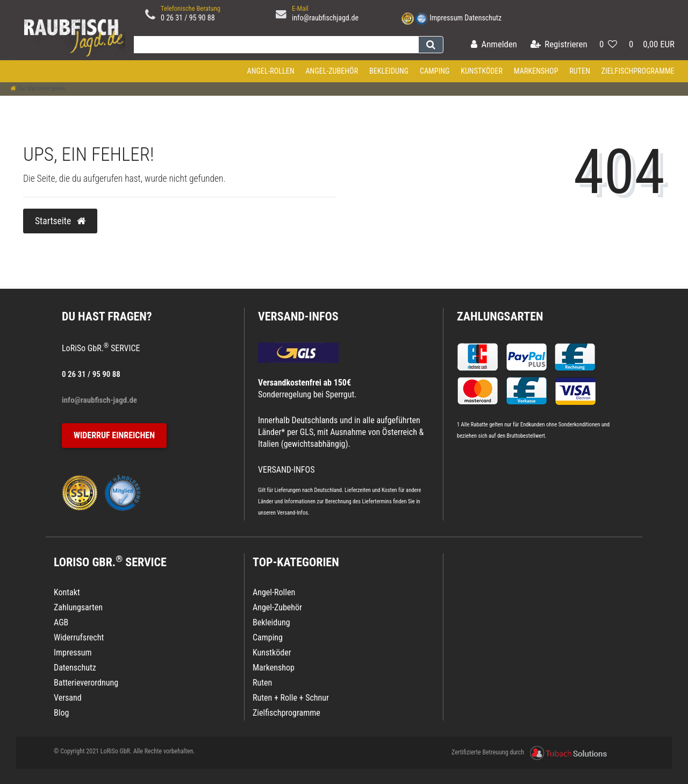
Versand (68, 698)
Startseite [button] (60, 221)
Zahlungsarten (500, 316)
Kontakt (67, 592)
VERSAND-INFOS (298, 316)
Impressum (446, 18)
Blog (61, 713)
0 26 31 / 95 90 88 (188, 18)
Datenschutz (483, 18)
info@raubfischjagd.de (325, 18)
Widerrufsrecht (79, 637)
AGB (61, 622)
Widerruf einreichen (114, 435)
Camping (435, 71)
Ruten (580, 71)
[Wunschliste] (608, 45)
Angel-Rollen (271, 71)
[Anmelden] (494, 45)
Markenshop (536, 71)
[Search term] (274, 45)
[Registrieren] (559, 45)
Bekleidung (389, 71)
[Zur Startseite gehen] (38, 88)
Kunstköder (482, 71)
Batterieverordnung (86, 683)
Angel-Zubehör (332, 71)
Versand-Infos (292, 513)
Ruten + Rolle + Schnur (291, 698)
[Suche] (431, 45)
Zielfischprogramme (638, 71)
